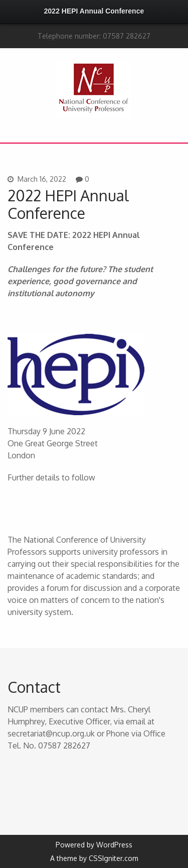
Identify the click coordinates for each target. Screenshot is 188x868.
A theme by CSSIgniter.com (94, 858)
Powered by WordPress (94, 845)
